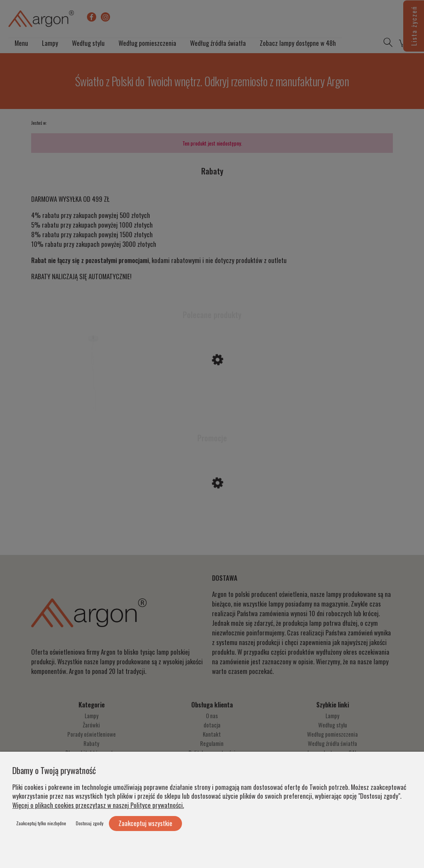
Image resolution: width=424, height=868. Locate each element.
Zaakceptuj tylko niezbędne (41, 823)
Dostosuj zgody (90, 823)
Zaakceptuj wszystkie (145, 823)
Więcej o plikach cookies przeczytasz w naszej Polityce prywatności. (98, 805)
